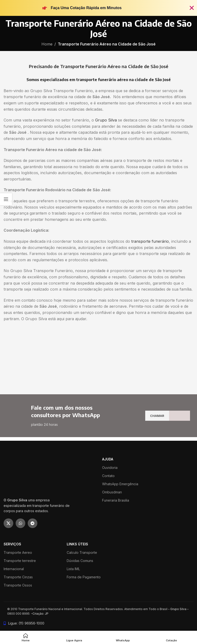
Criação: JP (40, 614)
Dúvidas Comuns (80, 561)
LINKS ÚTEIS (77, 544)
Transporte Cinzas (18, 577)
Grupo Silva (106, 120)
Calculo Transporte (82, 552)
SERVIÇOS (12, 544)
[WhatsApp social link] (20, 523)
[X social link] (8, 523)
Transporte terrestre (20, 561)
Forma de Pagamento (84, 577)
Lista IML (73, 569)
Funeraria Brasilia (116, 500)
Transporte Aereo (18, 552)
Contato (108, 476)
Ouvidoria (110, 468)
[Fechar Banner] (192, 8)
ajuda (108, 459)
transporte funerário (150, 241)
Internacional (14, 569)
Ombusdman (112, 492)
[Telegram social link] (33, 523)
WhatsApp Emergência (120, 484)
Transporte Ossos (18, 585)
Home (47, 44)
